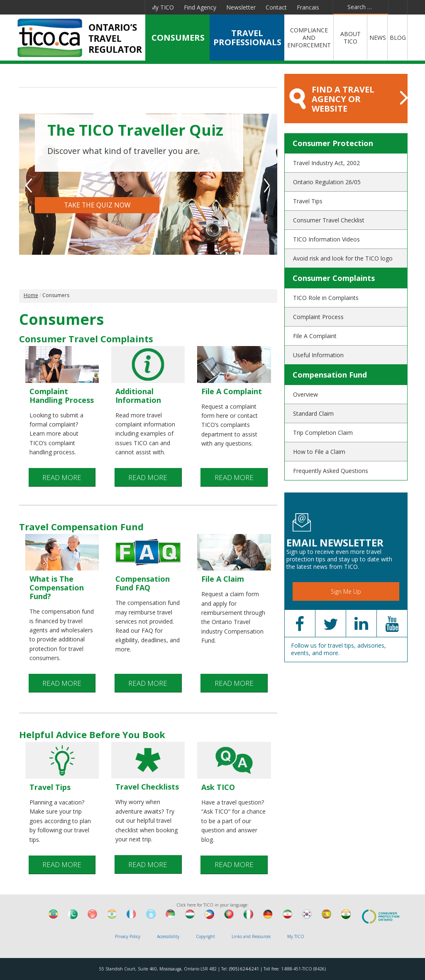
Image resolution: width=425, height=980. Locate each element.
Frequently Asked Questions (331, 471)
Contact (276, 7)
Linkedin (74, 7)
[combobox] (361, 7)
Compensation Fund (330, 375)
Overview (305, 394)
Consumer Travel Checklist (329, 220)
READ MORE (62, 479)
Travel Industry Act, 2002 (326, 163)
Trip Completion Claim (323, 433)
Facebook (37, 7)
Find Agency (200, 7)
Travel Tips (308, 201)
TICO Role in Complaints (326, 298)
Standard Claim (313, 413)
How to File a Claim (319, 452)
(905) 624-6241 (244, 969)
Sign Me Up (346, 591)
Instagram (134, 7)
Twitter (55, 7)
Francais (308, 7)
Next (267, 185)
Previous (29, 185)
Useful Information (318, 355)
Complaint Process (318, 317)
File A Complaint (315, 336)
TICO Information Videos (326, 239)
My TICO (162, 7)
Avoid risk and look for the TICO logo (343, 258)
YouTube (93, 7)
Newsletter (241, 7)
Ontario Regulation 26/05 (327, 182)
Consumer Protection (333, 143)
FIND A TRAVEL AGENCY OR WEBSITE (348, 99)
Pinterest (113, 7)
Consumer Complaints (334, 278)
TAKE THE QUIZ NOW (97, 206)
